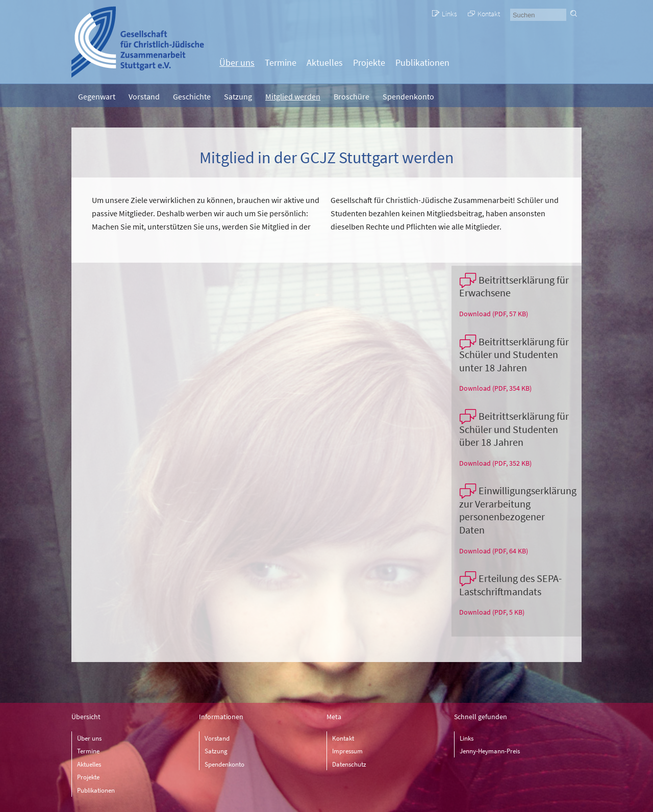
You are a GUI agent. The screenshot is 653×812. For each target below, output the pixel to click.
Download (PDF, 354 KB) (495, 388)
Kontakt (489, 14)
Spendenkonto (408, 96)
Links (449, 14)
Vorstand (144, 96)
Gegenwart (97, 96)
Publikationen (422, 62)
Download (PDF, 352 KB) (495, 463)
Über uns (237, 62)
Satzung (238, 96)
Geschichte (192, 96)
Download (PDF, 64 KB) (494, 551)
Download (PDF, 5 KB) (492, 612)
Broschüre (351, 96)
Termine (281, 62)
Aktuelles (325, 62)
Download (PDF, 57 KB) (494, 314)
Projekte (369, 62)
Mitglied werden (293, 96)
